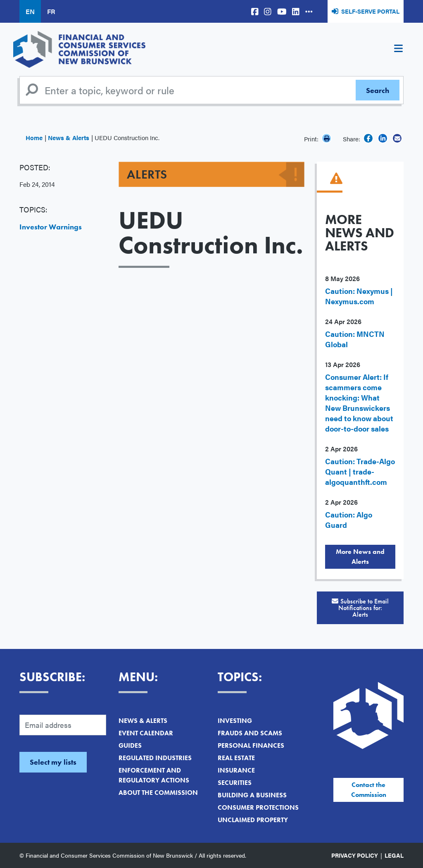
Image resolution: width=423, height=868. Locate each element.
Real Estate (236, 758)
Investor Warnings (51, 227)
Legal (394, 855)
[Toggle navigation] (398, 50)
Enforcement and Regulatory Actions (154, 775)
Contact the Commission (369, 790)
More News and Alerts (360, 557)
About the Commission (158, 793)
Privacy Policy (355, 855)
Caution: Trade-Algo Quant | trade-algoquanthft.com (360, 471)
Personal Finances (251, 745)
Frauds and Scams (250, 733)
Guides (130, 745)
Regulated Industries (155, 758)
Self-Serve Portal (370, 11)
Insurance (236, 770)
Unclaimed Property (253, 820)
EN (30, 11)
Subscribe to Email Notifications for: (360, 608)
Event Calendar (146, 733)
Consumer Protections (258, 807)
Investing (235, 721)
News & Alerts (69, 137)
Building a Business (252, 795)
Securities (235, 783)
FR (51, 11)
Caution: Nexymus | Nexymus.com (359, 296)
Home (34, 137)
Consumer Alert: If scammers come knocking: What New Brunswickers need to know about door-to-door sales (359, 403)
